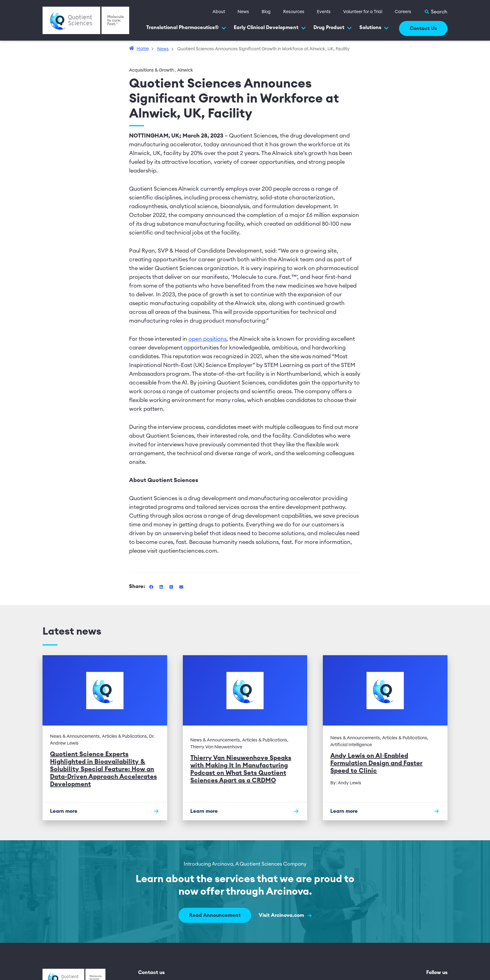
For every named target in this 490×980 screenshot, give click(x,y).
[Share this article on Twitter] (172, 586)
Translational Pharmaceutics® (186, 28)
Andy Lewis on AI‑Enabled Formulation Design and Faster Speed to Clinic (376, 763)
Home (143, 49)
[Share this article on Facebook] (152, 586)
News (243, 12)
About (219, 12)
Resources (294, 12)
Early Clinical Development (270, 28)
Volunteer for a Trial (363, 12)
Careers (403, 12)
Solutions (374, 28)
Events (324, 12)
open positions (207, 339)
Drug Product (333, 28)
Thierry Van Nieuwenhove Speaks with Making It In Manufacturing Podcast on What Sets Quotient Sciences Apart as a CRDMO (241, 769)
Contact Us (423, 28)
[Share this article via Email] (181, 586)
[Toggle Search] (436, 12)
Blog (266, 12)
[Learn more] (105, 811)
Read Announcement (215, 915)
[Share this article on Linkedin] (162, 586)
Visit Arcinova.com (285, 915)
